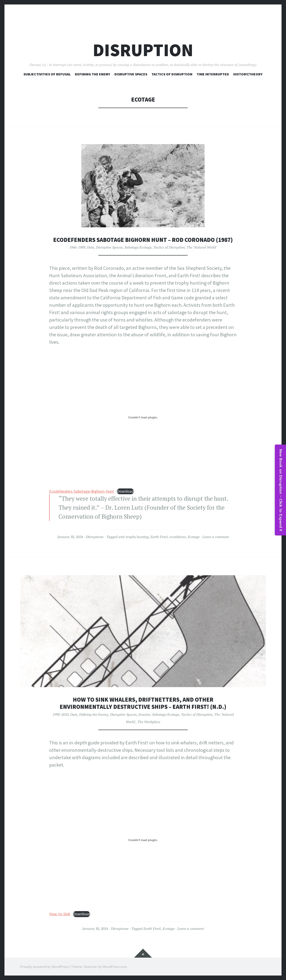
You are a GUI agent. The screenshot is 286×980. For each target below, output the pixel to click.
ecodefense (178, 537)
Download (125, 491)
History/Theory (248, 74)
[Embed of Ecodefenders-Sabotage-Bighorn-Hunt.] (143, 417)
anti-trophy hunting (134, 537)
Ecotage (194, 537)
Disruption (143, 50)
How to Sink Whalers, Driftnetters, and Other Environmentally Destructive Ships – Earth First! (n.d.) (143, 703)
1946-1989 (77, 247)
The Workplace (149, 722)
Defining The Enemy (93, 74)
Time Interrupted (213, 74)
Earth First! (159, 537)
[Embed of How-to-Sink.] (143, 840)
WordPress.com (115, 967)
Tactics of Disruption (172, 74)
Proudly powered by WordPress (44, 967)
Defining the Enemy (94, 714)
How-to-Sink (60, 914)
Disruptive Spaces (131, 74)
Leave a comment (216, 537)
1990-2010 (60, 714)
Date (90, 247)
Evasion (144, 714)
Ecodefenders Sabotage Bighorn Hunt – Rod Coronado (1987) (143, 240)
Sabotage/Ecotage (138, 247)
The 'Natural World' (202, 247)
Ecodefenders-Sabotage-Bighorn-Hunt (82, 491)
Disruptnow (95, 537)
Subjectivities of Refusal (47, 74)
